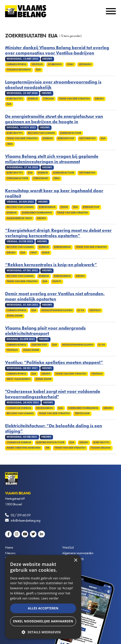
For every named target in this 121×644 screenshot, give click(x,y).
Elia (38, 70)
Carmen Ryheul (16, 64)
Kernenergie (47, 207)
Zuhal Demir (15, 316)
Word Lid (68, 547)
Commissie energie (19, 408)
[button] (43, 632)
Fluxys (57, 281)
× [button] (75, 560)
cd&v (70, 64)
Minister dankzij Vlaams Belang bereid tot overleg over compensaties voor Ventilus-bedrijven (57, 50)
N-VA (81, 310)
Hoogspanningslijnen (57, 310)
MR (48, 448)
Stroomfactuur (17, 178)
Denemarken (45, 408)
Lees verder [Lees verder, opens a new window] (50, 598)
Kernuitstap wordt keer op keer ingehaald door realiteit (54, 193)
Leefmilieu (85, 64)
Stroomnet (41, 178)
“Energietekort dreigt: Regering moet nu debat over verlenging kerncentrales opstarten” (58, 233)
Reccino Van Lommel (41, 133)
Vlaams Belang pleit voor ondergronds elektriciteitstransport (45, 331)
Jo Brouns (55, 64)
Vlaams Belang (101, 448)
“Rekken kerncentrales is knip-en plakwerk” (51, 265)
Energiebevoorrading (37, 213)
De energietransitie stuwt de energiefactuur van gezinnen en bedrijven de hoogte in (54, 119)
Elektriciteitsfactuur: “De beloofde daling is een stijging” (54, 428)
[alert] (43, 597)
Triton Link (82, 413)
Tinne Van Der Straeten (73, 213)
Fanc (34, 253)
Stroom (48, 99)
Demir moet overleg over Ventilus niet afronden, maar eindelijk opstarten (55, 296)
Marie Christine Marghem (24, 448)
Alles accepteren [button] (43, 608)
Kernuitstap (66, 138)
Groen (99, 99)
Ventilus (37, 64)
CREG (10, 144)
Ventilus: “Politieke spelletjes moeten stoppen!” (54, 362)
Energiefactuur (71, 133)
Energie (33, 99)
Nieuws (10, 553)
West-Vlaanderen (19, 379)
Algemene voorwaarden (78, 553)
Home (9, 547)
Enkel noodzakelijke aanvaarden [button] (43, 621)
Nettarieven (88, 138)
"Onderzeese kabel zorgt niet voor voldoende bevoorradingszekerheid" (53, 394)
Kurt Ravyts (15, 99)
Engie (64, 207)
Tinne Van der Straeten (74, 99)
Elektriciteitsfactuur (50, 442)
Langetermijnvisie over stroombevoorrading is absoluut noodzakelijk (53, 85)
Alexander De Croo (19, 218)
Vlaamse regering (19, 70)
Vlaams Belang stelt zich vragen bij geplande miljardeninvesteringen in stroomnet (52, 159)
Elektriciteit (39, 345)
